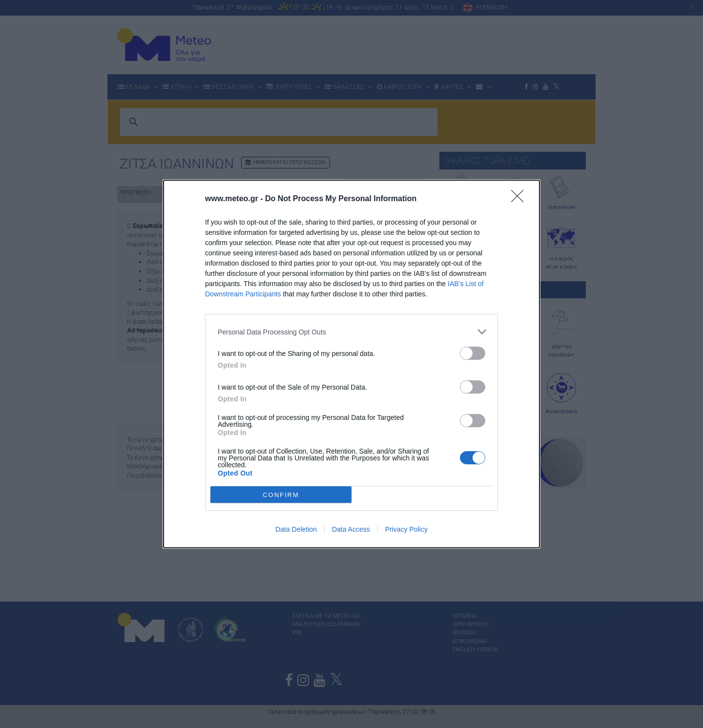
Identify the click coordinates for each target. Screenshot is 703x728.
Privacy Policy (406, 529)
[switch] (473, 353)
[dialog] (351, 364)
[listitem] (351, 332)
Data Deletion (296, 529)
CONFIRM (281, 494)
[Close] (520, 199)
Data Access (351, 529)
